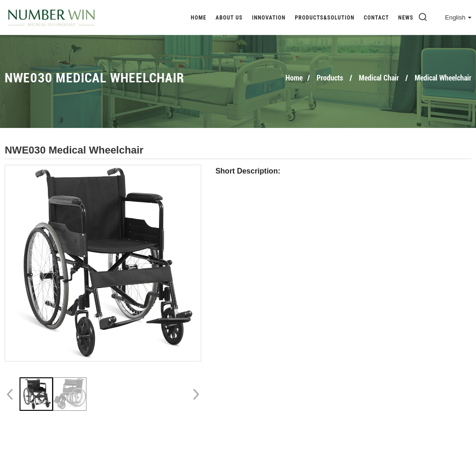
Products (330, 78)
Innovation (269, 18)
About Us (229, 18)
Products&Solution (324, 18)
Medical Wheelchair (443, 78)
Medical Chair (379, 78)
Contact (376, 18)
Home (198, 18)
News (406, 18)
